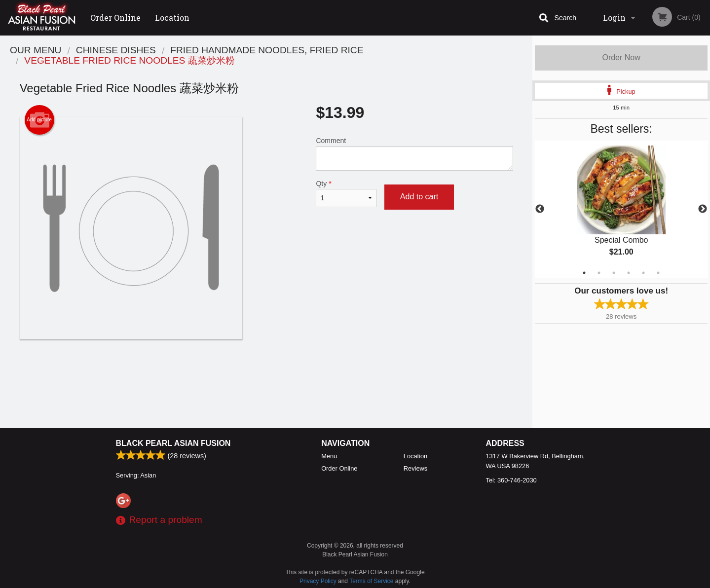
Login (614, 18)
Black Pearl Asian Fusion (173, 443)
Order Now (621, 57)
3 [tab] (614, 273)
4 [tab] (629, 273)
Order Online (115, 18)
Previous (540, 209)
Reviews (415, 468)
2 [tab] (599, 273)
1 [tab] (584, 273)
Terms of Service (371, 581)
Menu (329, 456)
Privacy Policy (318, 581)
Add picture (39, 120)
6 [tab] (658, 273)
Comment (414, 154)
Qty (346, 193)
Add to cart (419, 197)
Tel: (511, 480)
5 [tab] (643, 273)
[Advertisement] (266, 371)
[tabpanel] (621, 209)
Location (172, 18)
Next (703, 209)
